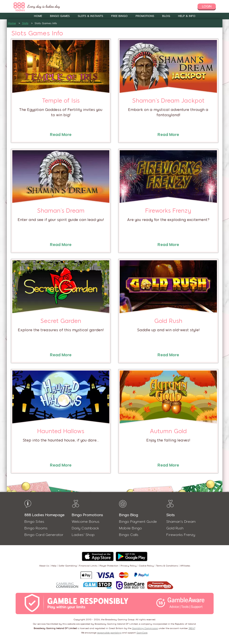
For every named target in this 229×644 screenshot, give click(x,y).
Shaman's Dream (181, 522)
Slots (25, 23)
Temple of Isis (61, 101)
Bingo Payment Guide (138, 522)
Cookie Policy (146, 566)
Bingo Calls (129, 535)
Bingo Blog (128, 515)
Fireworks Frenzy (168, 211)
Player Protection (109, 566)
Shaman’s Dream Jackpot (168, 101)
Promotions (145, 16)
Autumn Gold (168, 431)
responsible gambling (109, 633)
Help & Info (187, 16)
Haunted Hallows (61, 431)
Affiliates (185, 566)
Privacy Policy (129, 566)
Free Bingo (119, 16)
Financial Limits (88, 566)
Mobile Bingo (130, 528)
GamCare (142, 633)
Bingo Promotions (87, 515)
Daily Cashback (85, 528)
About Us (44, 566)
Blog (166, 16)
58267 (192, 628)
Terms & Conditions (167, 566)
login (207, 6)
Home (38, 16)
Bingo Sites (34, 522)
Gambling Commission (145, 628)
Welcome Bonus (86, 522)
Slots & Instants (90, 16)
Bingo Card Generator (44, 535)
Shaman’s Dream (61, 211)
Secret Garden (61, 321)
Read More (61, 135)
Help (54, 566)
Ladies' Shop (83, 535)
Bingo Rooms (36, 528)
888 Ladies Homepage (44, 515)
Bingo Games (60, 16)
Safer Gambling (68, 566)
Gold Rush (168, 321)
